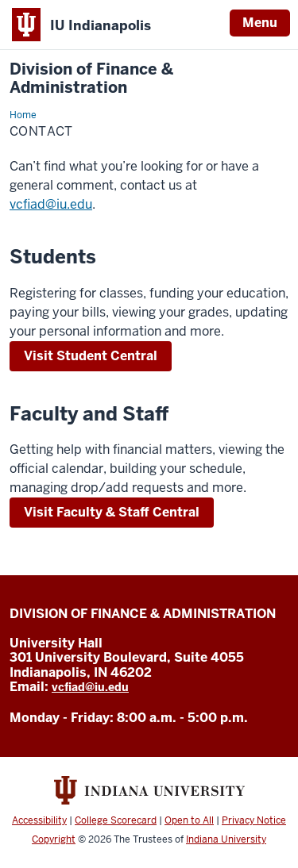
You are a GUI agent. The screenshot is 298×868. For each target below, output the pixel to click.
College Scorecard (116, 820)
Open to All (189, 820)
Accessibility (39, 820)
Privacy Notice (254, 820)
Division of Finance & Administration (91, 79)
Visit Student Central (91, 356)
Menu (260, 23)
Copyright (54, 839)
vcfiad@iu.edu (51, 204)
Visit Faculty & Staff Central (112, 512)
